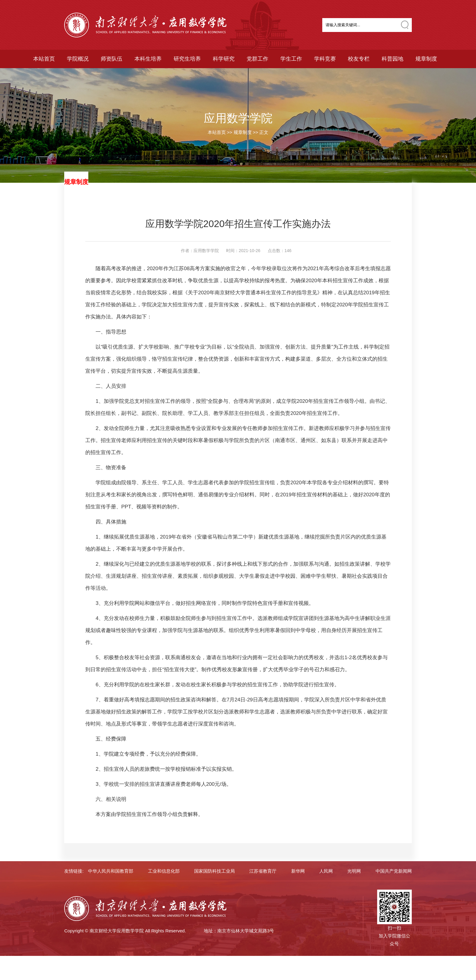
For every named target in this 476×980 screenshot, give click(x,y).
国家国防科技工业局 (214, 871)
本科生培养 (148, 59)
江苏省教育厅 (263, 871)
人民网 (326, 871)
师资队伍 (112, 59)
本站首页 (44, 59)
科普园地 (392, 59)
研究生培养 (187, 59)
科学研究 (224, 59)
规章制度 (426, 59)
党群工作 (257, 59)
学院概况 (78, 59)
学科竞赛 (325, 59)
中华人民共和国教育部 (111, 871)
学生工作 (291, 59)
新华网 (298, 871)
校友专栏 (359, 59)
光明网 (354, 871)
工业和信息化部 (164, 871)
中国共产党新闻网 (394, 871)
